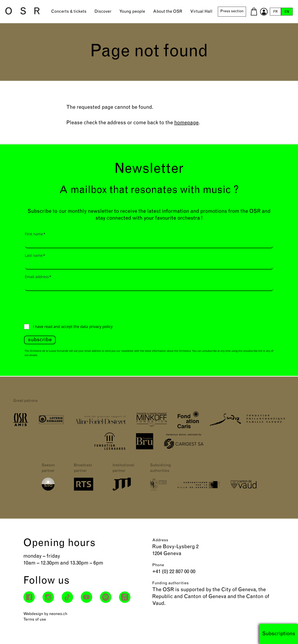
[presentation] (57, 306)
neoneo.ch (58, 614)
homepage (186, 123)
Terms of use (35, 620)
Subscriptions (279, 634)
